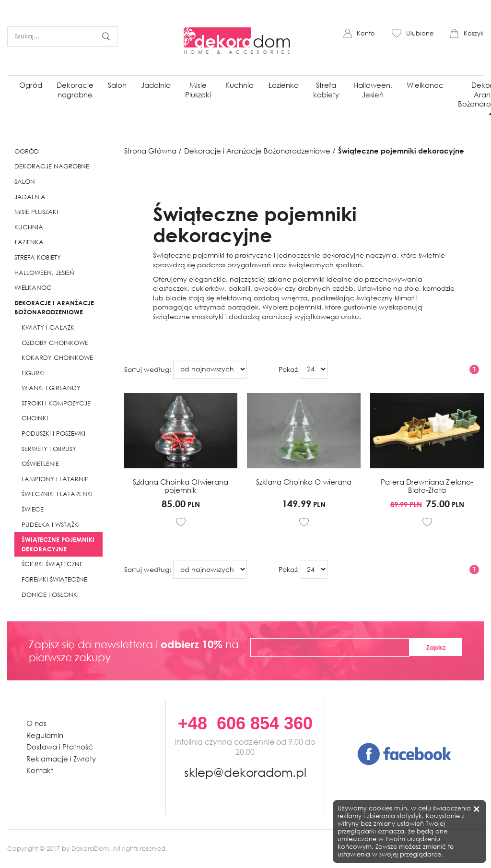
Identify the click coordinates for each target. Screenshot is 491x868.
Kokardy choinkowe (57, 358)
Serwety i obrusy (49, 449)
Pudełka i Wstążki (51, 525)
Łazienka (283, 85)
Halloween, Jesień (373, 90)
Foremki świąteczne (54, 579)
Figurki (33, 373)
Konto (366, 33)
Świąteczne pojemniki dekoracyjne (58, 544)
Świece (33, 509)
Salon (117, 85)
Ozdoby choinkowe (55, 343)
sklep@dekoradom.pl (245, 771)
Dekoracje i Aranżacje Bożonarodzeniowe (54, 308)
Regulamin (45, 735)
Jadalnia (156, 85)
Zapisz (436, 647)
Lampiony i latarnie (55, 479)
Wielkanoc (425, 85)
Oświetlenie (40, 464)
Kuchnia (240, 85)
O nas (36, 723)
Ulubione (420, 33)
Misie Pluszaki (198, 90)
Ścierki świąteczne (52, 564)
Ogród (31, 85)
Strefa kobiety (326, 90)
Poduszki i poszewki (53, 434)
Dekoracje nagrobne (75, 90)
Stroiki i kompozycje (56, 403)
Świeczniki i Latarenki (57, 494)
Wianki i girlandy (51, 388)
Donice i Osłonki (50, 595)
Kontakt (40, 770)
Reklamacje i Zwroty (61, 759)
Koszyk (474, 33)
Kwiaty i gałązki (49, 327)
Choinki (35, 418)
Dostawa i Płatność (60, 747)
